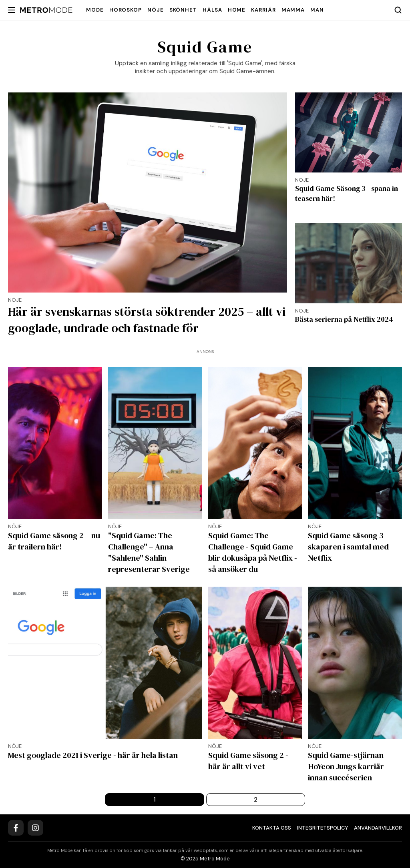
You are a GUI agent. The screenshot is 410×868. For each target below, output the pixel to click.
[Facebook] (16, 828)
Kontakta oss (272, 828)
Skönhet (183, 10)
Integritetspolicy (323, 828)
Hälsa (212, 10)
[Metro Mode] (46, 10)
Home (237, 10)
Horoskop (126, 10)
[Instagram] (35, 828)
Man (317, 10)
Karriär (263, 10)
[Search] (398, 10)
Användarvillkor (378, 828)
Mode (95, 10)
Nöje (156, 10)
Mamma (293, 10)
